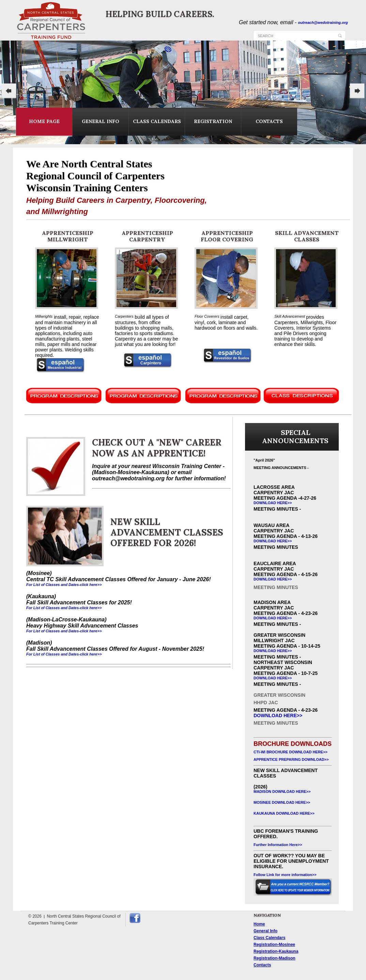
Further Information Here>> (278, 845)
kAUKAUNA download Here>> (284, 813)
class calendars (157, 121)
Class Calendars (269, 938)
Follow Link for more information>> (285, 875)
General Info (265, 931)
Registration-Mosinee (274, 945)
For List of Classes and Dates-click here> (63, 654)
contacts (269, 121)
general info (101, 121)
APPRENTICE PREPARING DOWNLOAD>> (291, 759)
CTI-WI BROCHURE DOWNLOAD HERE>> (291, 752)
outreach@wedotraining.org (323, 22)
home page (44, 121)
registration (213, 121)
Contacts (262, 965)
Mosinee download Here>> (282, 802)
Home (259, 924)
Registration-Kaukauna (276, 951)
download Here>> (273, 503)
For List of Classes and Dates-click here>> (64, 585)
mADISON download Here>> (282, 791)
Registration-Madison (274, 958)
